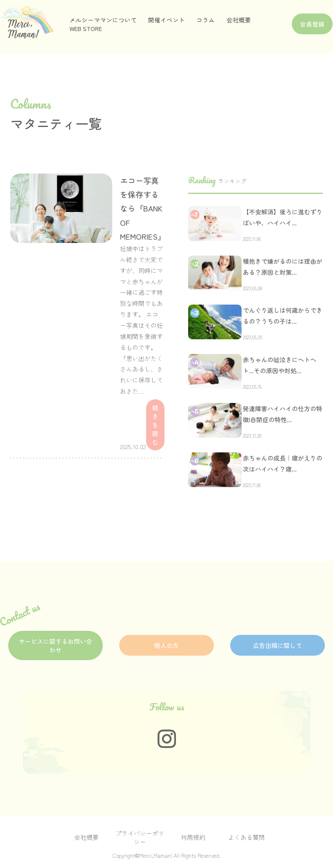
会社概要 (239, 20)
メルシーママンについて (103, 20)
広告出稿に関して (277, 645)
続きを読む (155, 425)
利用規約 (193, 837)
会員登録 (312, 24)
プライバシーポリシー (140, 837)
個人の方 (166, 645)
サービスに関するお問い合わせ (55, 645)
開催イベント (166, 20)
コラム (205, 20)
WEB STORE (86, 28)
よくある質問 (246, 837)
